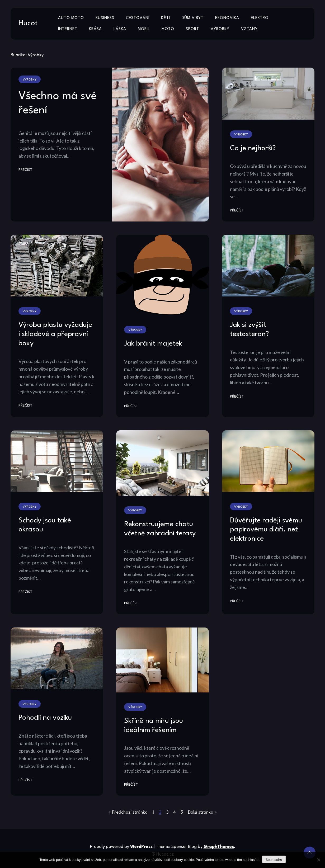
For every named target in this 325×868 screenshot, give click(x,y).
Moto (168, 29)
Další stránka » (202, 812)
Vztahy (249, 29)
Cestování (138, 18)
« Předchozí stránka (128, 812)
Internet (68, 29)
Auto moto (71, 18)
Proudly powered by (122, 847)
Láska (120, 29)
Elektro (260, 18)
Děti (166, 18)
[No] (318, 860)
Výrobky (220, 29)
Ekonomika (227, 18)
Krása (95, 29)
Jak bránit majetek (153, 344)
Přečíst (25, 170)
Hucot (28, 23)
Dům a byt (193, 18)
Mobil (144, 29)
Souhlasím (274, 860)
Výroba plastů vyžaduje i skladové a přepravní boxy (55, 334)
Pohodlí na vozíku (45, 718)
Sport (192, 29)
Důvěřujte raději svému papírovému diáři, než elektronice (266, 530)
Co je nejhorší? (253, 148)
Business (105, 18)
